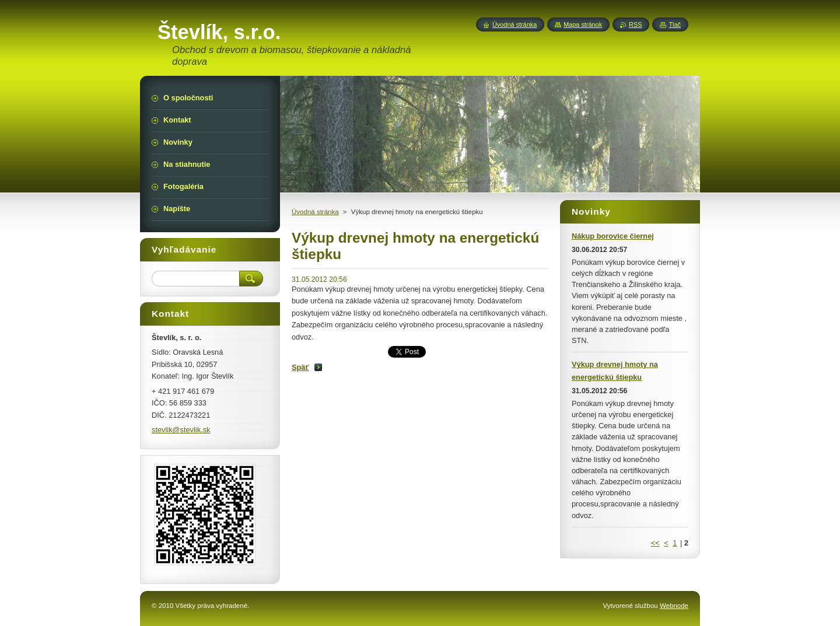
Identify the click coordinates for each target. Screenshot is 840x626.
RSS (635, 25)
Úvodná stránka (315, 212)
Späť (300, 367)
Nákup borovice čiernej (613, 236)
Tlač (675, 25)
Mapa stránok (583, 25)
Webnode (674, 606)
